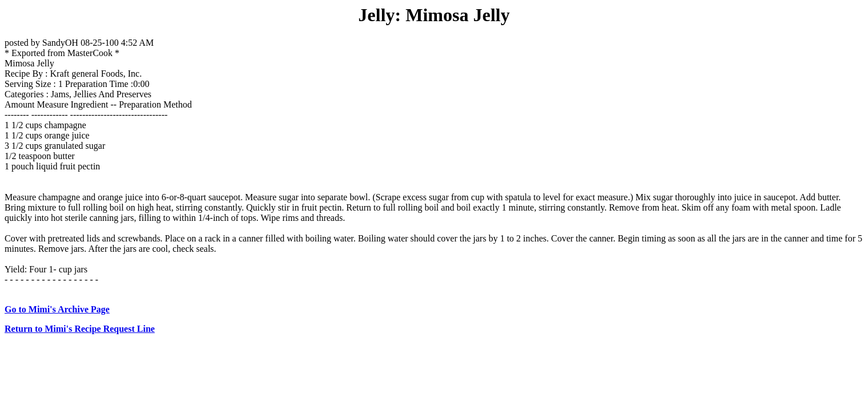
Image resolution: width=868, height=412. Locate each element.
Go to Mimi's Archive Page (57, 309)
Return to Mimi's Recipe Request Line (80, 329)
